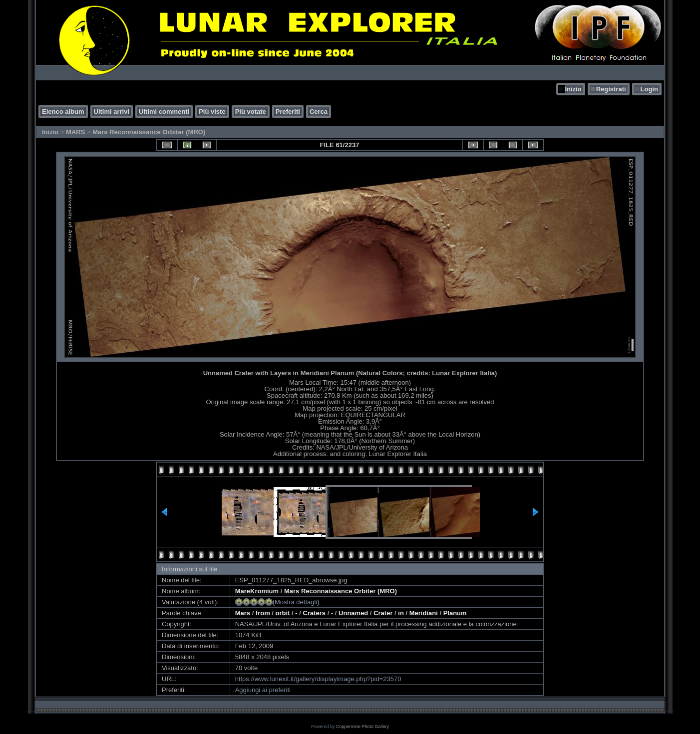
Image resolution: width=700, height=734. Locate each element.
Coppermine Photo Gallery (362, 727)
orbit (283, 613)
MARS (75, 132)
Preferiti (288, 112)
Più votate (251, 112)
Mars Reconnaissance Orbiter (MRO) (149, 132)
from (263, 613)
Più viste (212, 112)
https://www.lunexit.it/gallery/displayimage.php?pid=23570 (318, 679)
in (401, 613)
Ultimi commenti (164, 112)
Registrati (611, 89)
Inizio (573, 89)
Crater (383, 613)
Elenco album (63, 112)
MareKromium (257, 591)
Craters (315, 613)
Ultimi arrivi (112, 112)
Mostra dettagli (296, 602)
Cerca (319, 112)
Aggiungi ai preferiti (263, 690)
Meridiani (424, 613)
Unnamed (353, 613)
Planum (455, 613)
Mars (243, 613)
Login (649, 89)
